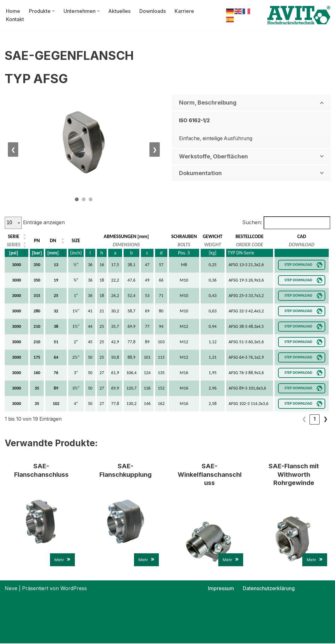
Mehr (62, 560)
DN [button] (53, 240)
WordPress (74, 589)
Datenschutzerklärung (269, 589)
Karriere (185, 11)
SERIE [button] (14, 236)
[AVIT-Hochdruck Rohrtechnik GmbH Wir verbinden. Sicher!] (299, 15)
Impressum (221, 589)
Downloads (153, 11)
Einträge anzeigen (44, 223)
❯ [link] (325, 419)
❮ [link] (293, 419)
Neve (11, 589)
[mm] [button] (53, 253)
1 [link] (304, 419)
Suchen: (251, 223)
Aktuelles (120, 11)
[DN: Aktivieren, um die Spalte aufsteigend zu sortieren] (56, 241)
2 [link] (315, 419)
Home (13, 11)
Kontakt (15, 19)
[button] (53, 11)
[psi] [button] (14, 253)
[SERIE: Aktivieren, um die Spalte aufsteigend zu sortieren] (17, 237)
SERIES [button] (14, 245)
